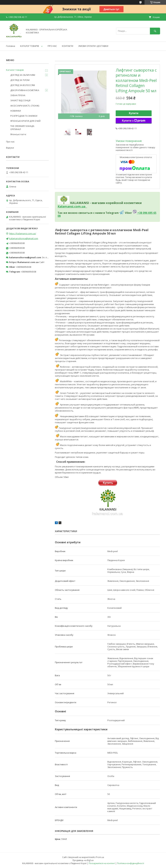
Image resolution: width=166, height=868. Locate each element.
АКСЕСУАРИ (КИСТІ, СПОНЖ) (25, 106)
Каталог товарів (15, 70)
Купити (134, 113)
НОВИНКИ (16, 111)
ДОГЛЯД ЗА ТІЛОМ (20, 80)
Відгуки (10, 148)
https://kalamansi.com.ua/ (23, 233)
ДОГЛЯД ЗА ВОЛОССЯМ (23, 85)
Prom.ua (100, 857)
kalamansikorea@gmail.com (24, 238)
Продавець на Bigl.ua (83, 860)
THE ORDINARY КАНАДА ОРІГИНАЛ (22, 128)
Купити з (134, 121)
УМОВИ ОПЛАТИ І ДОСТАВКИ (93, 46)
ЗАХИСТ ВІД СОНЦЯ (20, 100)
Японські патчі (18, 134)
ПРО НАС (52, 46)
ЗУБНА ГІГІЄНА (18, 95)
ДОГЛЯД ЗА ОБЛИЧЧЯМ (23, 75)
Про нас (10, 142)
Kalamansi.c (67, 206)
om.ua (81, 206)
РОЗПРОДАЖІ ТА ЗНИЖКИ (24, 116)
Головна (11, 46)
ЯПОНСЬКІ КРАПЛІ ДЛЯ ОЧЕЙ (25, 121)
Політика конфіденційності (131, 863)
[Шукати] (155, 31)
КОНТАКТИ (68, 46)
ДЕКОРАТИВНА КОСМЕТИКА (25, 90)
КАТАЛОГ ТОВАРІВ (30, 46)
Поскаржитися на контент (102, 863)
